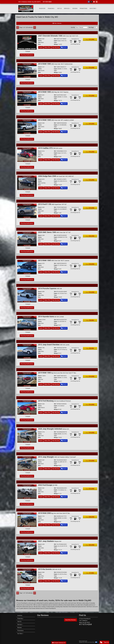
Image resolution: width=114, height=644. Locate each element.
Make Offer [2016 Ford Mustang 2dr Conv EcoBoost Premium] (47, 412)
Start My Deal (56, 47)
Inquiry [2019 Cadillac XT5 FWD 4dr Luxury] (41, 160)
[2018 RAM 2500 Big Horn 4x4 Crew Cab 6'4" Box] (27, 520)
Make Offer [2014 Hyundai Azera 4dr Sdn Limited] (47, 328)
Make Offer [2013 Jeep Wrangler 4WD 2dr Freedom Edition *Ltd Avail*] (47, 469)
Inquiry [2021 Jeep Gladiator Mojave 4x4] (41, 553)
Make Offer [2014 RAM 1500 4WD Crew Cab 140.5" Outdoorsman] (47, 76)
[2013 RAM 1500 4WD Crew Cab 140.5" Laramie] (27, 267)
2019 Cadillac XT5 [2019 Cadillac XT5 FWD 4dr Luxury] (50, 148)
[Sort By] (82, 27)
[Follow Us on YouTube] (94, 2)
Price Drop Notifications (27, 55)
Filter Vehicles (57, 23)
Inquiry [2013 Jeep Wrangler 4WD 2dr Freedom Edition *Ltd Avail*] (41, 469)
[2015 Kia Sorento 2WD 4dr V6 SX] (27, 576)
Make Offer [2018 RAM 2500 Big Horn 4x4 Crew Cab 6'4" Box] (47, 525)
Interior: (40, 41)
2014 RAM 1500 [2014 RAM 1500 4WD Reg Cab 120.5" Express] (53, 92)
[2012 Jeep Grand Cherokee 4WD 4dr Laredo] (27, 351)
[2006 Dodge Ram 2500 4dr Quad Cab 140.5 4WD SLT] (27, 183)
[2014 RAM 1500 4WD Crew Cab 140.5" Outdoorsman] (27, 70)
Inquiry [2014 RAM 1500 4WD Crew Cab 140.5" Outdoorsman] (41, 76)
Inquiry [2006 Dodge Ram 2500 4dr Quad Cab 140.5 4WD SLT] (41, 188)
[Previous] (18, 27)
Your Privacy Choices (93, 642)
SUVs (66, 603)
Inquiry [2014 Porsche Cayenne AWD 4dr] (41, 300)
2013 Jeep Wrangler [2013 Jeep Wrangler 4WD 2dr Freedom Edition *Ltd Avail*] (57, 457)
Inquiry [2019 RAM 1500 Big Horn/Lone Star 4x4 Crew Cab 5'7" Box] (41, 384)
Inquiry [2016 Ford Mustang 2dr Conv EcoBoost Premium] (41, 412)
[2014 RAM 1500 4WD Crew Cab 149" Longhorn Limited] (27, 126)
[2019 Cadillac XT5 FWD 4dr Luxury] (27, 155)
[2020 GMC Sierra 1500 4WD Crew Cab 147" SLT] (27, 239)
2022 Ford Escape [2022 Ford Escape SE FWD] (48, 485)
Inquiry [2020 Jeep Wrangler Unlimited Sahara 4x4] (41, 441)
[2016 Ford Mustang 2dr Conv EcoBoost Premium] (27, 407)
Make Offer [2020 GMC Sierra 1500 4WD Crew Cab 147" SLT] (47, 244)
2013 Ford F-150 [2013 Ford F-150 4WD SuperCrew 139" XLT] (52, 204)
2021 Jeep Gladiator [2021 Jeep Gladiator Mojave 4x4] (50, 541)
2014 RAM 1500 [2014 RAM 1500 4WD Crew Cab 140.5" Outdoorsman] (55, 64)
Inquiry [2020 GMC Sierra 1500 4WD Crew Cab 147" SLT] (41, 244)
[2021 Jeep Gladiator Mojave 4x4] (27, 548)
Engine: (56, 41)
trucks (62, 603)
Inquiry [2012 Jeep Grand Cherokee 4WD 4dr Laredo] (41, 356)
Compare (28, 51)
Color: (40, 42)
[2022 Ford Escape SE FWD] (27, 492)
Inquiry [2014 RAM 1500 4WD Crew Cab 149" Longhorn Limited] (41, 132)
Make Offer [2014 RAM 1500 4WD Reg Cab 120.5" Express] (47, 104)
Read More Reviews (70, 620)
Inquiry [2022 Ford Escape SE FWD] (41, 497)
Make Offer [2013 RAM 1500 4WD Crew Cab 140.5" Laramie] (47, 272)
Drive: (39, 44)
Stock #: (40, 39)
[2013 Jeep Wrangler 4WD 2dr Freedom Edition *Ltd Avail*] (27, 463)
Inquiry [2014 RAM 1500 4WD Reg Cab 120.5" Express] (41, 104)
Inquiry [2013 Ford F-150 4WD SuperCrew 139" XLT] (41, 216)
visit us (94, 607)
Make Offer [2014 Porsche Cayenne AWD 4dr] (47, 300)
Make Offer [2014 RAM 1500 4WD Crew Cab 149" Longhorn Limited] (47, 132)
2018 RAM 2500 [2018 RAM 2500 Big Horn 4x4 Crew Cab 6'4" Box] (54, 513)
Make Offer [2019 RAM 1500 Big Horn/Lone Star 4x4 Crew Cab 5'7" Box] (47, 384)
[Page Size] (96, 27)
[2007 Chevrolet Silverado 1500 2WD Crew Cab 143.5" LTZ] (27, 42)
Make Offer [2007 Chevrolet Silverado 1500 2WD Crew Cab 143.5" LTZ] (47, 47)
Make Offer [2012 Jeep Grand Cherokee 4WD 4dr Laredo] (47, 356)
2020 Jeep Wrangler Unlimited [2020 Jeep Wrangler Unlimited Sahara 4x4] (54, 429)
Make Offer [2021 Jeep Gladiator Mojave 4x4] (47, 553)
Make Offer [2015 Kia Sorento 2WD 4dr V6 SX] (47, 581)
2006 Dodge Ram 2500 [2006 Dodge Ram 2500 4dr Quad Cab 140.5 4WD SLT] (56, 176)
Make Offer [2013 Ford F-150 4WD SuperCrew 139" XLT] (47, 216)
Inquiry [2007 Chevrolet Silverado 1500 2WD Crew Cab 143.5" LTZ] (41, 47)
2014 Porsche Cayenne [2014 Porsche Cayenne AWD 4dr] (50, 288)
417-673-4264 (47, 2)
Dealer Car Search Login (83, 641)
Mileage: (56, 44)
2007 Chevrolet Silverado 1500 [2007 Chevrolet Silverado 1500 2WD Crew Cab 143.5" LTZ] (58, 36)
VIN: (55, 39)
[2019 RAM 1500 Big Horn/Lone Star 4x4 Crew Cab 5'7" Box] (27, 379)
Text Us (64, 47)
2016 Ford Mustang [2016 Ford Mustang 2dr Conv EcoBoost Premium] (55, 401)
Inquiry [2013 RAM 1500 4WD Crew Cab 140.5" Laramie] (41, 272)
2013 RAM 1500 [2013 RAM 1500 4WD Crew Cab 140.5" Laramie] (54, 260)
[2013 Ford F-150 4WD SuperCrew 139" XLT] (27, 211)
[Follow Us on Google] (97, 2)
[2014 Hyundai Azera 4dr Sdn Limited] (27, 323)
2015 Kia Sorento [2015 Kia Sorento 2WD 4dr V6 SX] (50, 569)
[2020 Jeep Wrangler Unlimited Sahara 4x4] (27, 435)
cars (59, 603)
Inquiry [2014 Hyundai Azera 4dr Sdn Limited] (41, 328)
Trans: (55, 42)
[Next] (35, 27)
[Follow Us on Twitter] (91, 2)
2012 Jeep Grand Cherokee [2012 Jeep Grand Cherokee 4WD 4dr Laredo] (54, 345)
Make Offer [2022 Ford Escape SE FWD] (47, 497)
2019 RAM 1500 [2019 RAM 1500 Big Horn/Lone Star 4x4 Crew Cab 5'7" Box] (57, 373)
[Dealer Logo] (26, 9)
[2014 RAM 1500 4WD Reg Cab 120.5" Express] (27, 98)
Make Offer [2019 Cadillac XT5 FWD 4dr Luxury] (47, 160)
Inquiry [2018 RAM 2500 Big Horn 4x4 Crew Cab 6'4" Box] (41, 525)
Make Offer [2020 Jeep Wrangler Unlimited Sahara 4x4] (47, 441)
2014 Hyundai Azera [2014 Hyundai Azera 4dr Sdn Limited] (51, 317)
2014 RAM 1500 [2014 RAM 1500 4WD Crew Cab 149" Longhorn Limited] (56, 120)
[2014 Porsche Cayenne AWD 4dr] (27, 295)
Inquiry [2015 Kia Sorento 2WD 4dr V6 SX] (41, 581)
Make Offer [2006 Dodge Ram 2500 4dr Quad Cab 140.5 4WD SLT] (47, 188)
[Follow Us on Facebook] (89, 2)
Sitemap (86, 642)
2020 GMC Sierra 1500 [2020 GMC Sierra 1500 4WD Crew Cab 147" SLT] (54, 232)
